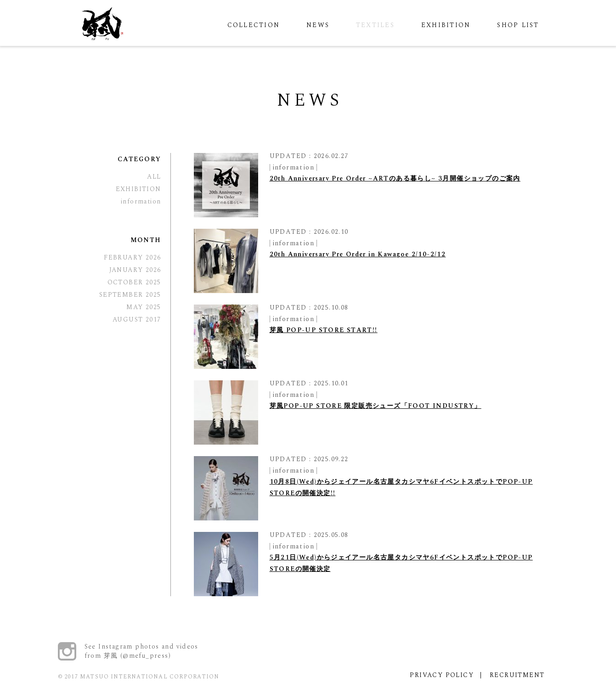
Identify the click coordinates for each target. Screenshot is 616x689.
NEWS (318, 25)
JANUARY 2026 (135, 270)
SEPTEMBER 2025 (130, 295)
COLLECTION (254, 25)
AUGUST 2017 (137, 319)
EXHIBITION (446, 25)
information (293, 167)
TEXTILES (375, 25)
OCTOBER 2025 (134, 282)
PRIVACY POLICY (442, 675)
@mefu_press (145, 656)
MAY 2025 (144, 307)
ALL (154, 177)
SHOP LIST (518, 25)
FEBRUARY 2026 (132, 257)
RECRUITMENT (517, 675)
